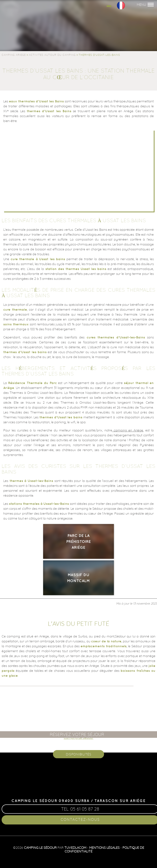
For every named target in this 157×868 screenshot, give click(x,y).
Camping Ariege (14, 55)
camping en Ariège (128, 430)
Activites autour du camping (52, 55)
